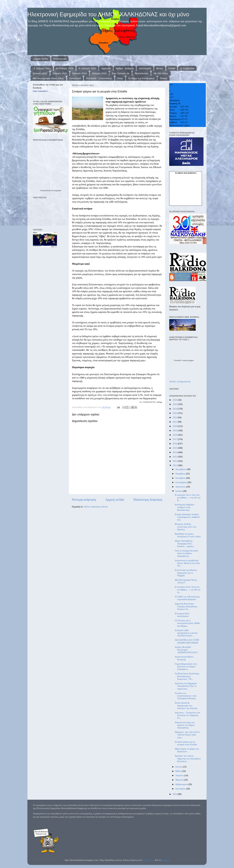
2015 (175, 448)
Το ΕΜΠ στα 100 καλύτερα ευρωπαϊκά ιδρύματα (187, 598)
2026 (175, 400)
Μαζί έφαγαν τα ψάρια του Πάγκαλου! (187, 750)
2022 (175, 417)
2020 (175, 426)
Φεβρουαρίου (182, 784)
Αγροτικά (106, 68)
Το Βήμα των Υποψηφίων (141, 78)
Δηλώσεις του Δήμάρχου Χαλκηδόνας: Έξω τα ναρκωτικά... (186, 686)
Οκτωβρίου (181, 478)
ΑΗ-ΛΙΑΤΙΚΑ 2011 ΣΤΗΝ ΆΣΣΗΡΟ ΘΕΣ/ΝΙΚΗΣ (187, 641)
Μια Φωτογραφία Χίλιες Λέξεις (48, 78)
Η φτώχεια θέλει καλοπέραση (182, 615)
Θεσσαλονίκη (141, 73)
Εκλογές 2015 (60, 73)
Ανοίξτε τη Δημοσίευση (180, 381)
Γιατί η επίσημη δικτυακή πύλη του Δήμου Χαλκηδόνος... (186, 553)
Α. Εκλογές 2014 (42, 68)
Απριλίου (180, 775)
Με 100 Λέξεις (161, 73)
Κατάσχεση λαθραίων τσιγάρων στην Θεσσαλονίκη (185, 507)
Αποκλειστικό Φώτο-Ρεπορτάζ (184, 658)
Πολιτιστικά (75, 78)
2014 (175, 452)
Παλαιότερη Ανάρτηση (148, 500)
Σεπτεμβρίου (181, 482)
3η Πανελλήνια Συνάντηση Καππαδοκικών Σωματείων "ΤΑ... (187, 676)
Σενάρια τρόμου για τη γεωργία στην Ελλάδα (186, 743)
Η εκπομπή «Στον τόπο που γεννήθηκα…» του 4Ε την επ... (188, 590)
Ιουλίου (179, 491)
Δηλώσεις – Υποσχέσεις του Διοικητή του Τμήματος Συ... (187, 715)
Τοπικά (163, 78)
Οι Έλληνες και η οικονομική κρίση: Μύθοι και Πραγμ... (187, 623)
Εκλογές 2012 (40, 73)
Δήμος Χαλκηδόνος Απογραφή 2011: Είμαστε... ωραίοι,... (185, 544)
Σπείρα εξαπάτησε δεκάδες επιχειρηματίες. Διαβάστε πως (187, 517)
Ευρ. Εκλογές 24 (120, 73)
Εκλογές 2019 (80, 73)
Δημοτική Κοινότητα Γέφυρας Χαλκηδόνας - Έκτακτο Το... (186, 606)
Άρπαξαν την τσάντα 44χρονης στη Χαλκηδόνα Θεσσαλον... (188, 759)
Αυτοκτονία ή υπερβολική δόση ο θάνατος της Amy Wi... (187, 563)
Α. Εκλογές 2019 (65, 68)
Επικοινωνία (60, 59)
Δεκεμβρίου (181, 469)
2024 (175, 409)
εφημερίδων (57, 191)
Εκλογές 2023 (99, 73)
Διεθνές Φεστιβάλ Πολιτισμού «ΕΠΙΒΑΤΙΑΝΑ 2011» (186, 650)
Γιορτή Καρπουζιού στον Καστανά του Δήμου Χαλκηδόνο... (186, 667)
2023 (175, 413)
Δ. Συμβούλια (187, 68)
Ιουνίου (179, 767)
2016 (175, 444)
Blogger (165, 860)
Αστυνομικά (145, 68)
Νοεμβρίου (181, 474)
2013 (175, 457)
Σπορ (120, 78)
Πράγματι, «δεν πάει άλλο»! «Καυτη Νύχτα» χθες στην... (187, 735)
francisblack (148, 860)
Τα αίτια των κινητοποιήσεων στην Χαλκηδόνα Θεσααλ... (186, 696)
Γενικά (172, 68)
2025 (175, 404)
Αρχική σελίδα (41, 59)
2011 (175, 465)
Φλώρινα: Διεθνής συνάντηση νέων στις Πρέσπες (186, 527)
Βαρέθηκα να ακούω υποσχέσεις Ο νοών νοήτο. (188, 535)
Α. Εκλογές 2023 (87, 68)
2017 (175, 439)
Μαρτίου (180, 780)
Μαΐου (179, 771)
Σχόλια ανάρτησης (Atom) (96, 507)
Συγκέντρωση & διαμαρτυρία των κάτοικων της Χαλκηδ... (187, 705)
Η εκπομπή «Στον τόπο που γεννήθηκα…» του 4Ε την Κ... (188, 498)
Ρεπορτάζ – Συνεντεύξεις (99, 78)
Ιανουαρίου (181, 789)
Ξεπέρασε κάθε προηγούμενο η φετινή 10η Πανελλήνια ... (186, 633)
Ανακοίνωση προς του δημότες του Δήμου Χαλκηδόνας (185, 725)
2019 (175, 430)
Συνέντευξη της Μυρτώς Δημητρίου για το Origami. (186, 573)
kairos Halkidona (186, 173)
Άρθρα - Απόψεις (125, 68)
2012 (175, 461)
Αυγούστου (181, 487)
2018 (175, 435)
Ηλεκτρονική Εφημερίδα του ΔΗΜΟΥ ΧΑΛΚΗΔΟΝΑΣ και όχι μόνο (108, 14)
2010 (175, 794)
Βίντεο (160, 68)
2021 (175, 422)
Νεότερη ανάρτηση (84, 500)
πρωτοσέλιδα (47, 191)
